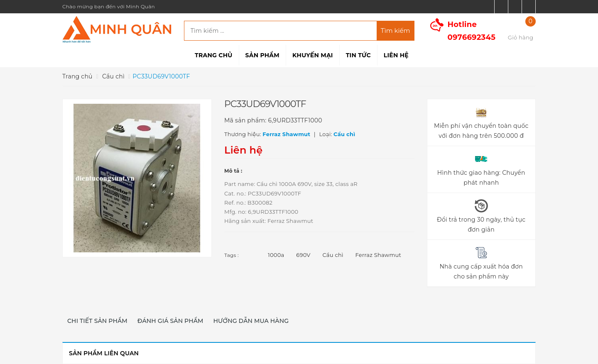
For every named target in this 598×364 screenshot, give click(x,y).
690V (303, 255)
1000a (276, 255)
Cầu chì (333, 255)
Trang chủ (213, 55)
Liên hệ (396, 55)
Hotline (472, 31)
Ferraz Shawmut (378, 255)
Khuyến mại (313, 55)
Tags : (232, 255)
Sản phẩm (262, 55)
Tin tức (358, 55)
